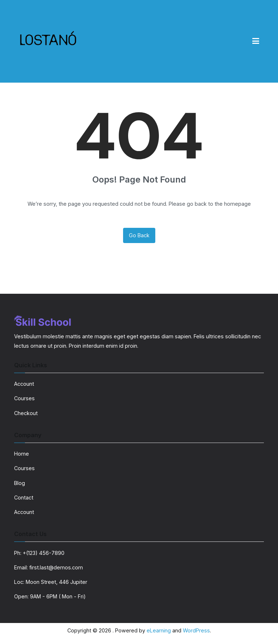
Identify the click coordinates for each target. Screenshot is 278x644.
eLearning (159, 630)
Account (24, 384)
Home (22, 454)
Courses (24, 398)
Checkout (26, 413)
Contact (24, 497)
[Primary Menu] (256, 41)
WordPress (196, 630)
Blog (20, 483)
